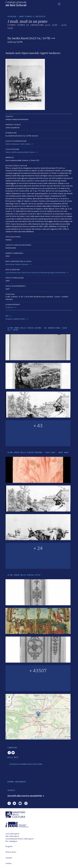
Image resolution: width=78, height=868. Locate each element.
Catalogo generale (16, 4)
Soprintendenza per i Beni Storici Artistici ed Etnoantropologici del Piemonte (35, 273)
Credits (8, 863)
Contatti (9, 858)
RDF (7, 316)
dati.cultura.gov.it (12, 836)
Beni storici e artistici (32, 16)
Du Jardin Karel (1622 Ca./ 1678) (29, 38)
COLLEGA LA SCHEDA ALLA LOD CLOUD (26, 764)
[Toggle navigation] (59, 4)
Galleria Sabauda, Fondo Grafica (18, 144)
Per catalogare (11, 841)
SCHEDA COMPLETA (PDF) (15, 319)
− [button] (9, 701)
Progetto (9, 846)
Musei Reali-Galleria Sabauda (17, 264)
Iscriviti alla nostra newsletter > (26, 796)
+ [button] (9, 697)
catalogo (12, 16)
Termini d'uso (11, 852)
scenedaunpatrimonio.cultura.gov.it (20, 839)
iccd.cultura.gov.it (12, 834)
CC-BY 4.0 (9, 307)
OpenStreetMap (42, 738)
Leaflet (32, 738)
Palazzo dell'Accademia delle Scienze (20, 152)
